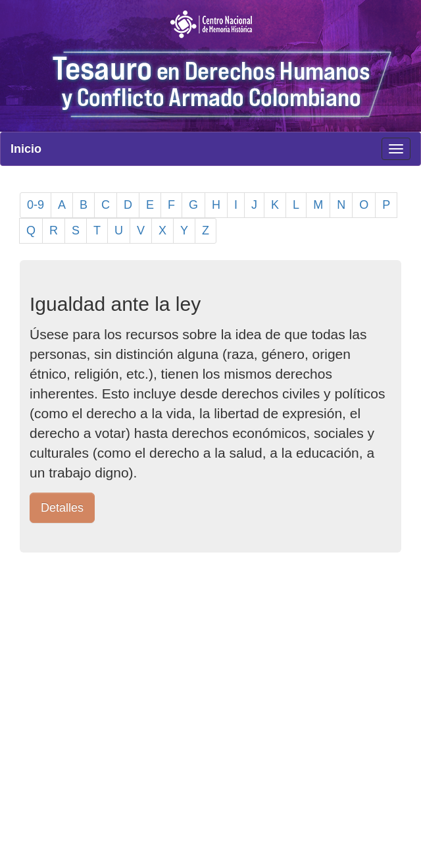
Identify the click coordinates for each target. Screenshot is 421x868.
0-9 (36, 205)
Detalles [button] (62, 508)
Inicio (26, 149)
